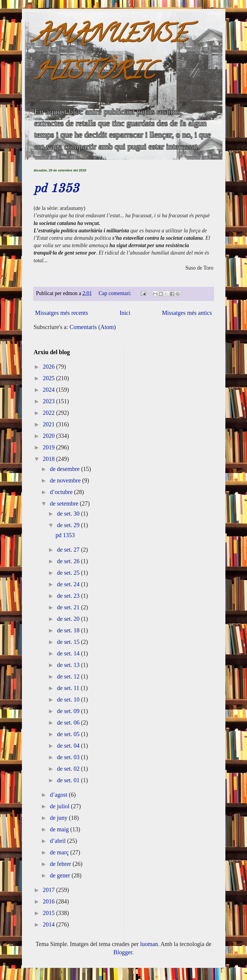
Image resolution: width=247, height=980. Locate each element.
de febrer (61, 864)
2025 (49, 378)
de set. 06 (69, 723)
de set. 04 (69, 746)
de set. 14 (69, 653)
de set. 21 (69, 607)
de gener (61, 875)
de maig (60, 829)
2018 (49, 459)
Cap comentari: (116, 293)
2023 (49, 401)
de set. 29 (69, 525)
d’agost (59, 795)
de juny (59, 818)
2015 (49, 913)
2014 (49, 924)
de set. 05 (69, 734)
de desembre (65, 469)
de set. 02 (69, 769)
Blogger (123, 952)
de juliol (60, 806)
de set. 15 (69, 642)
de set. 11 (69, 688)
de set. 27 (69, 550)
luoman (149, 944)
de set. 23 (69, 596)
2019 (49, 447)
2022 (49, 413)
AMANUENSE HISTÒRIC (110, 55)
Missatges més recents (62, 313)
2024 (49, 390)
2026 (49, 367)
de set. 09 (69, 711)
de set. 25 (69, 573)
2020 (49, 436)
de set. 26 (69, 561)
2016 (49, 901)
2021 (49, 424)
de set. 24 (69, 584)
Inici (125, 313)
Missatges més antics (187, 313)
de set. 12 (69, 676)
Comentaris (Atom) (93, 327)
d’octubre (62, 492)
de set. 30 (69, 514)
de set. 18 (69, 630)
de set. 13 (69, 665)
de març (60, 852)
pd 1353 (56, 189)
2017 (49, 890)
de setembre (65, 503)
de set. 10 (69, 699)
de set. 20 (69, 619)
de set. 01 (69, 780)
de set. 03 (69, 757)
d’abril (58, 841)
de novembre (66, 480)
